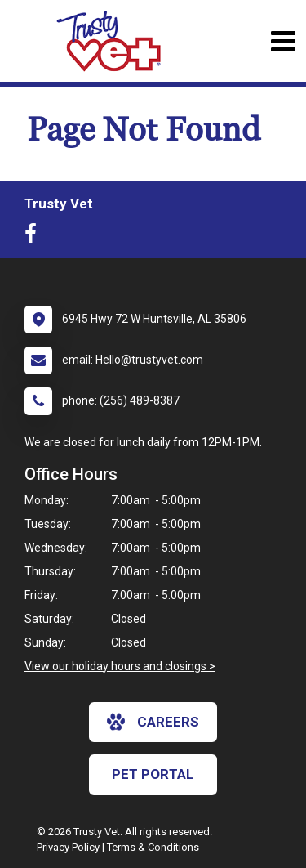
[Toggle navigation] (283, 41)
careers (153, 722)
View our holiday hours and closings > (120, 666)
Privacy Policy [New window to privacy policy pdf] (68, 847)
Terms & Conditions (153, 847)
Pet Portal (153, 774)
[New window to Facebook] (35, 237)
